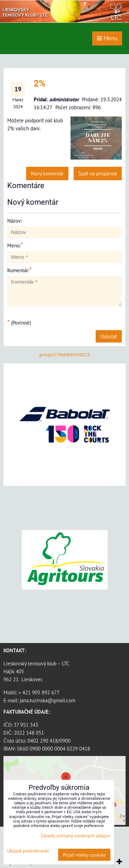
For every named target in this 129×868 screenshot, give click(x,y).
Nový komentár (47, 173)
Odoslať (109, 336)
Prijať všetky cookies (84, 855)
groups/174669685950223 (64, 355)
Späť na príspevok (98, 173)
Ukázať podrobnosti (28, 851)
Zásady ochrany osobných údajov (76, 835)
